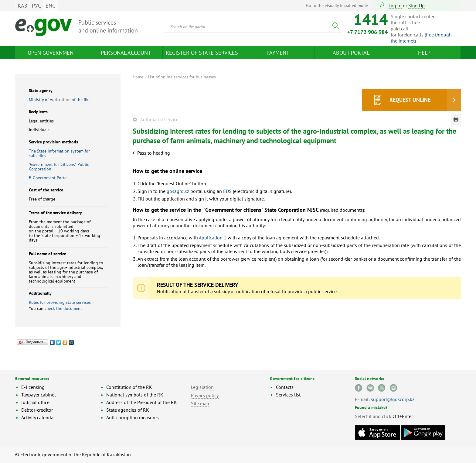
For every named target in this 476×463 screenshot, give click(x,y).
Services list (288, 395)
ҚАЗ (22, 6)
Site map (200, 403)
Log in (395, 5)
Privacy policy (205, 395)
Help (424, 53)
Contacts (285, 387)
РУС (36, 6)
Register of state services (202, 53)
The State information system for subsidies (59, 153)
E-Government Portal (48, 178)
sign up (416, 5)
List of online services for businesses (182, 77)
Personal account (126, 53)
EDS (227, 191)
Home (138, 77)
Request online (410, 100)
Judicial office (35, 402)
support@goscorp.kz (393, 399)
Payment (278, 53)
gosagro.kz (178, 191)
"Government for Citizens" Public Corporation (59, 167)
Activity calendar (38, 417)
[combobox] (253, 27)
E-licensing (33, 387)
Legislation (202, 387)
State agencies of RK (128, 410)
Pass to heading (154, 153)
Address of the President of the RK (142, 402)
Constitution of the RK (129, 387)
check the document (63, 308)
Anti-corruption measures (133, 417)
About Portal (351, 53)
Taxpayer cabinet (39, 395)
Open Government (52, 53)
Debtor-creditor (37, 410)
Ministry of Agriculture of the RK (59, 100)
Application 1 (213, 238)
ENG (51, 6)
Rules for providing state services (60, 302)
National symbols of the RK (135, 395)
